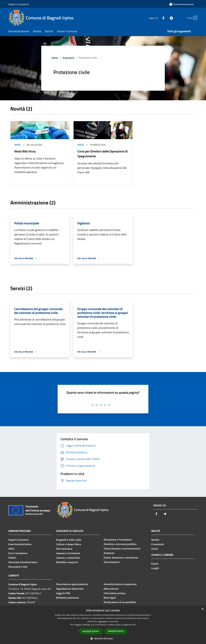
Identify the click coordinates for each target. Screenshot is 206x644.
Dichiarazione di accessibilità (120, 602)
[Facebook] (157, 18)
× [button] (202, 609)
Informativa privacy (115, 593)
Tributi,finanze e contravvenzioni (122, 549)
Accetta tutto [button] (91, 631)
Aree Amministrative (20, 544)
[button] (103, 639)
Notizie (155, 540)
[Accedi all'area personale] (181, 4)
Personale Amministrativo (23, 562)
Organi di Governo (19, 540)
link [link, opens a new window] (134, 625)
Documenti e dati (18, 567)
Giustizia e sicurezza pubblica (120, 544)
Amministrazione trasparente (120, 584)
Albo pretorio (111, 589)
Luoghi (155, 568)
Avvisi (18, 145)
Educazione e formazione (118, 540)
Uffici (11, 549)
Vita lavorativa (64, 549)
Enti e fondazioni (18, 553)
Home (55, 58)
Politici (12, 558)
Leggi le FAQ (63, 593)
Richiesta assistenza (67, 598)
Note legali (110, 598)
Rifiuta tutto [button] (116, 631)
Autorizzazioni (112, 562)
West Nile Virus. (25, 151)
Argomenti (68, 58)
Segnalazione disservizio (70, 589)
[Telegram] (165, 18)
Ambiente (109, 553)
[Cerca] (194, 18)
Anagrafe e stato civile (69, 540)
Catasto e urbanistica (68, 558)
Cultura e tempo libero (69, 544)
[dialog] (103, 625)
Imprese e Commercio (68, 553)
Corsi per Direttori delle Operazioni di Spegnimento (103, 154)
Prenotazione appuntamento (72, 584)
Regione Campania (19, 4)
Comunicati (158, 544)
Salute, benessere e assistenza (121, 558)
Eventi (155, 564)
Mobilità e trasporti (67, 562)
